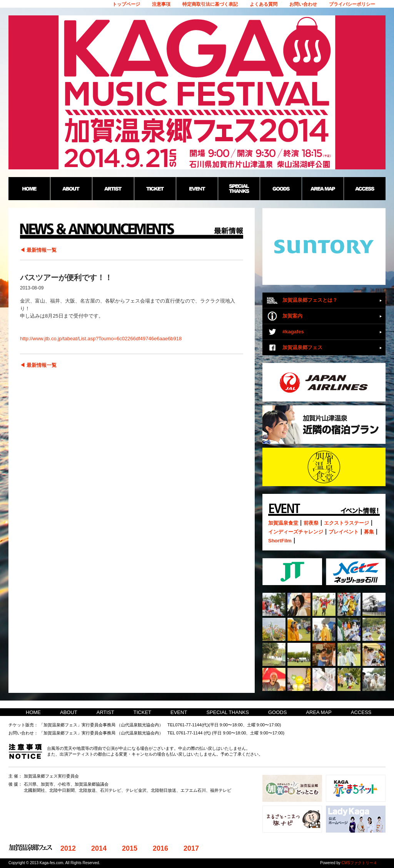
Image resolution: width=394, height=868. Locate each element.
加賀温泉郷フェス (302, 347)
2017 (191, 848)
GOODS (277, 712)
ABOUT (69, 712)
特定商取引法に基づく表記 (210, 4)
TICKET (142, 712)
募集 (369, 532)
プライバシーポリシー (352, 4)
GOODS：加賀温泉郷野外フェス (281, 189)
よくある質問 (264, 4)
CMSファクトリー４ (359, 863)
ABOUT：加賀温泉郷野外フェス (71, 189)
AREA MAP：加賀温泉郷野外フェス (323, 189)
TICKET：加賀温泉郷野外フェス (155, 189)
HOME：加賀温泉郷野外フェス (29, 189)
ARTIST (105, 712)
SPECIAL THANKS (228, 712)
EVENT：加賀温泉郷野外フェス (197, 189)
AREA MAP (319, 712)
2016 (160, 848)
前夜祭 (311, 523)
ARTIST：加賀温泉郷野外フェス (113, 189)
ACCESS (361, 712)
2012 (68, 848)
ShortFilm (280, 541)
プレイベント (344, 532)
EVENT (179, 712)
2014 (99, 848)
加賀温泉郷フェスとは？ (310, 300)
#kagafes (293, 332)
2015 (130, 848)
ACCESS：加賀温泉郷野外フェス (365, 189)
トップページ (126, 4)
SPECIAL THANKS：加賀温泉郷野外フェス (239, 189)
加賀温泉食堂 (283, 523)
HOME (33, 712)
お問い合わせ (303, 4)
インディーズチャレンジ (296, 532)
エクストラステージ (346, 523)
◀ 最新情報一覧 (38, 250)
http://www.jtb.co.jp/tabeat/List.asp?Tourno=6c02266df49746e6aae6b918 (101, 339)
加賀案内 (292, 316)
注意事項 (161, 4)
